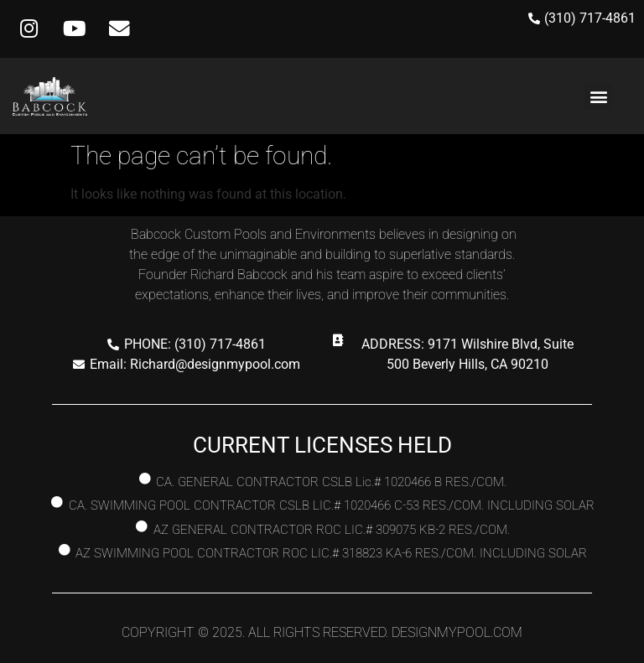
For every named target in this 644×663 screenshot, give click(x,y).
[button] (598, 97)
